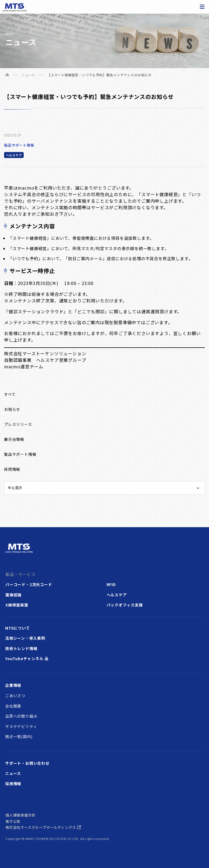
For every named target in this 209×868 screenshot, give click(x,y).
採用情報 (13, 784)
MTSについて (18, 628)
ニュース (13, 773)
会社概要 (13, 706)
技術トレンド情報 (21, 648)
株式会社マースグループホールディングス (41, 827)
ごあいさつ (15, 696)
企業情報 (13, 685)
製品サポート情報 (19, 145)
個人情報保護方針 (20, 815)
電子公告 (13, 821)
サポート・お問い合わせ (27, 763)
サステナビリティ (21, 726)
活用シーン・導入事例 (25, 638)
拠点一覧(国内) (19, 736)
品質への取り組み (21, 716)
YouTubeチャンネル (24, 658)
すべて (10, 394)
